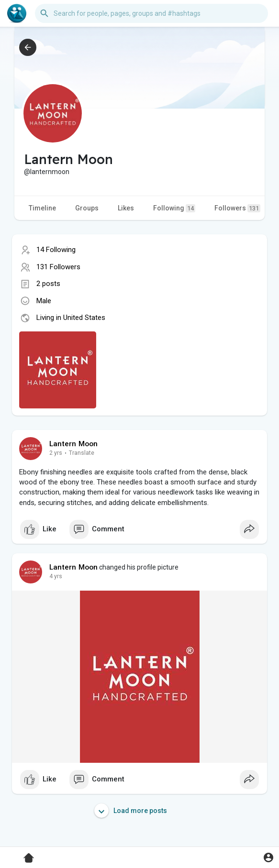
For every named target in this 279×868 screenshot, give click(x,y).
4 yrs (56, 576)
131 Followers (58, 267)
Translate (82, 453)
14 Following (56, 250)
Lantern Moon (73, 444)
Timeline (42, 208)
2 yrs (56, 453)
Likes (126, 208)
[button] (151, 13)
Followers (237, 208)
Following (174, 208)
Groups (87, 208)
